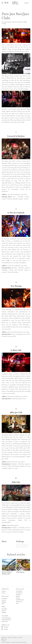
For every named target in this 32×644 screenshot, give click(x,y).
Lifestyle (20, 9)
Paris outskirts (19, 591)
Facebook (5, 629)
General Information (6, 618)
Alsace (17, 603)
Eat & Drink (4, 598)
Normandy (18, 595)
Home (11, 9)
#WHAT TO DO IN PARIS (22, 547)
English (27, 3)
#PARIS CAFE (26, 546)
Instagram (5, 627)
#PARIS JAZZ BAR (20, 544)
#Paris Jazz (20, 546)
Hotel (3, 604)
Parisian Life (16, 9)
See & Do (4, 600)
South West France (20, 600)
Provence (18, 598)
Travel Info (5, 616)
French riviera (19, 601)
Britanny (18, 596)
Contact (3, 593)
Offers (4, 607)
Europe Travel (5, 621)
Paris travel (5, 596)
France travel (20, 589)
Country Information (6, 620)
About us (4, 591)
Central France (19, 593)
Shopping (4, 602)
